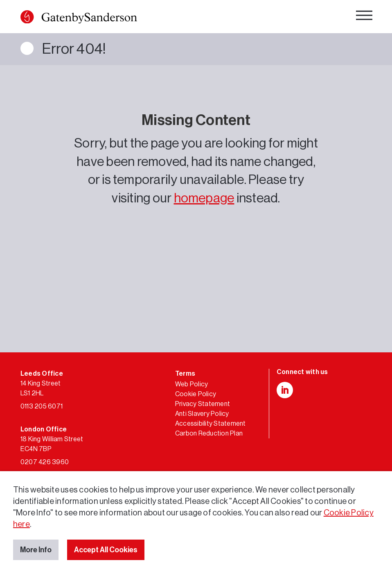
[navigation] (364, 17)
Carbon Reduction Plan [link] (209, 433)
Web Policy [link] (191, 384)
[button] (27, 17)
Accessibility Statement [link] (211, 424)
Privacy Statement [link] (203, 404)
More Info (36, 550)
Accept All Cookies (106, 550)
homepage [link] (204, 198)
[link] (79, 19)
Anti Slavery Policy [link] (202, 414)
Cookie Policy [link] (196, 394)
